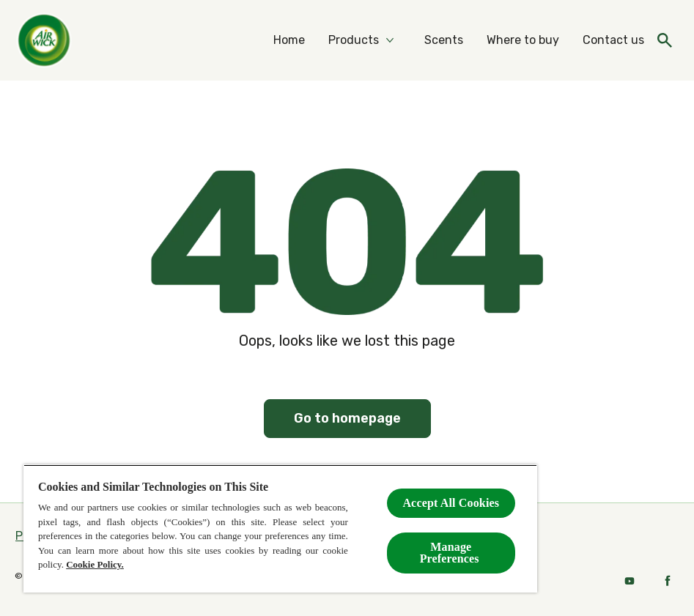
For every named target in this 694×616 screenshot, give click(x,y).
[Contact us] (613, 40)
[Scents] (444, 40)
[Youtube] (630, 581)
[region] (280, 528)
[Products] (354, 40)
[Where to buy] (523, 40)
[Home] (289, 40)
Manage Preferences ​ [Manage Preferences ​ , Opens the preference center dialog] (451, 553)
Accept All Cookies (451, 503)
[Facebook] (668, 581)
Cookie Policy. (95, 564)
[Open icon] (665, 40)
